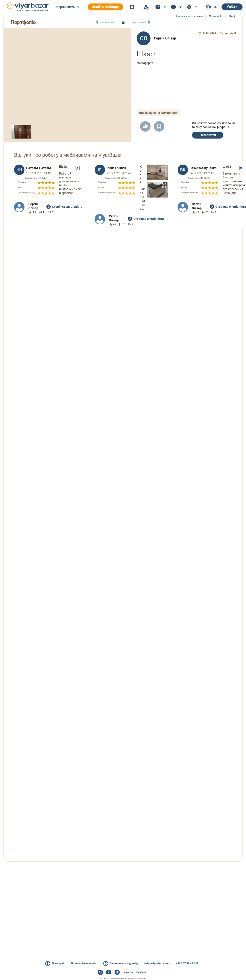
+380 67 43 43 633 (187, 964)
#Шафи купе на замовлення (158, 113)
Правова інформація (84, 964)
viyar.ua (128, 972)
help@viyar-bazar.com (157, 964)
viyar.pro (141, 972)
